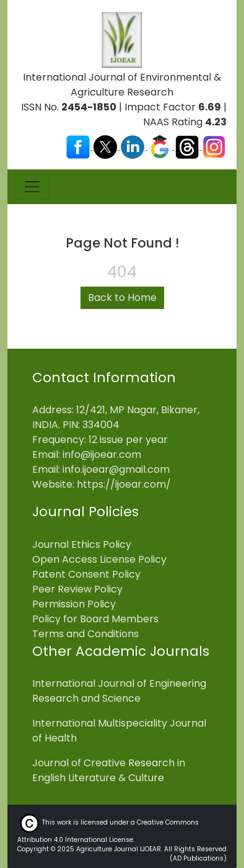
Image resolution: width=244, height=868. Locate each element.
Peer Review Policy (77, 589)
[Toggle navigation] (32, 187)
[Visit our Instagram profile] (214, 146)
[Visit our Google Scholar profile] (161, 146)
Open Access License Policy (99, 559)
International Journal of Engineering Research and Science (119, 691)
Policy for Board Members (95, 619)
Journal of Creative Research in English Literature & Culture (109, 770)
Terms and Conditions (85, 634)
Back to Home (122, 298)
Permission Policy (74, 604)
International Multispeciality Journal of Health (119, 731)
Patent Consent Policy (86, 574)
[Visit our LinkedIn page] (134, 146)
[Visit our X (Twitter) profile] (107, 146)
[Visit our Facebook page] (79, 146)
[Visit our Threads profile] (188, 146)
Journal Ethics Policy (82, 544)
